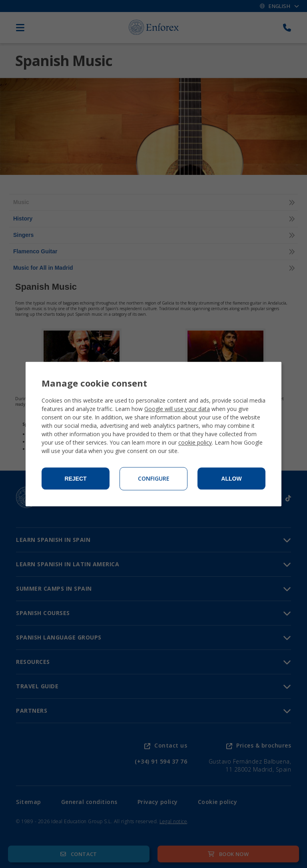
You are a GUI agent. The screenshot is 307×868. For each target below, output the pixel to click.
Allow (231, 479)
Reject (75, 479)
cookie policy (195, 442)
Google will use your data (177, 409)
